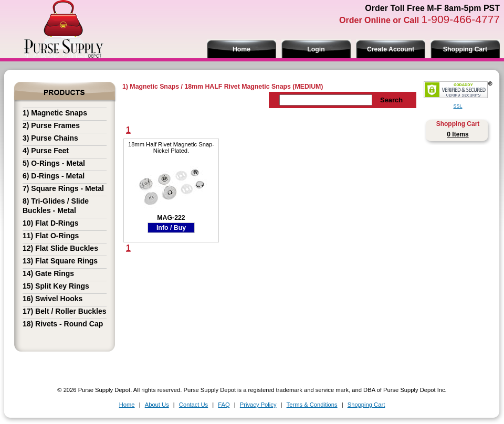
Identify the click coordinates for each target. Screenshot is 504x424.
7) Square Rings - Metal (63, 188)
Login (316, 49)
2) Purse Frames (51, 125)
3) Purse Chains (50, 138)
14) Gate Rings (48, 273)
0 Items (458, 134)
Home (241, 49)
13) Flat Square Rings (60, 261)
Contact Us (193, 405)
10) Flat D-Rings (51, 223)
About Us (157, 405)
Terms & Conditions (312, 405)
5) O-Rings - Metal (54, 163)
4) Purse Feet (46, 151)
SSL (458, 106)
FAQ (224, 405)
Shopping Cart (465, 49)
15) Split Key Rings (56, 286)
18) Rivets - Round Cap (63, 324)
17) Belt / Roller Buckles (65, 311)
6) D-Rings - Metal (54, 176)
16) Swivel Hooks (52, 299)
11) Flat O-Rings (51, 236)
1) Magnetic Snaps (55, 113)
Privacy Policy (258, 405)
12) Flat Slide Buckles (60, 248)
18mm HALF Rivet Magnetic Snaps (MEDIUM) (254, 87)
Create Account (391, 49)
